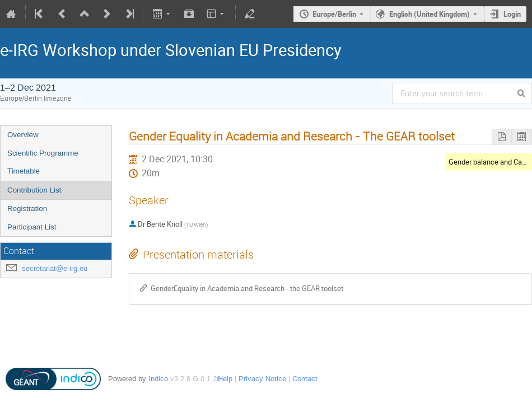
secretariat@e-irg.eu (55, 268)
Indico (158, 379)
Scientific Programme (43, 153)
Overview (23, 135)
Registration (27, 208)
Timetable (24, 171)
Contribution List (34, 190)
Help (225, 379)
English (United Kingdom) (430, 14)
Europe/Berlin (334, 14)
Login (512, 14)
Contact (305, 379)
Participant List (32, 227)
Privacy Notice (262, 379)
